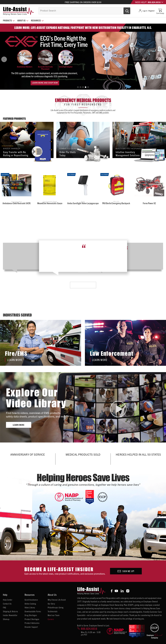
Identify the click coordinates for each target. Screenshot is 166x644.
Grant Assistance (31, 600)
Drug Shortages (31, 615)
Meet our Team (54, 615)
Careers (51, 619)
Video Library (30, 607)
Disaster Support (31, 627)
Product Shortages (32, 619)
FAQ (4, 607)
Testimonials (53, 611)
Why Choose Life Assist (57, 600)
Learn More (83, 285)
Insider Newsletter (10, 615)
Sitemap (6, 619)
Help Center (8, 600)
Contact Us (7, 604)
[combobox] (84, 11)
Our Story (51, 604)
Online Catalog (30, 604)
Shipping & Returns (10, 611)
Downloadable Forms (33, 611)
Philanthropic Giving (56, 607)
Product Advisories (32, 623)
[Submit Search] (124, 10)
